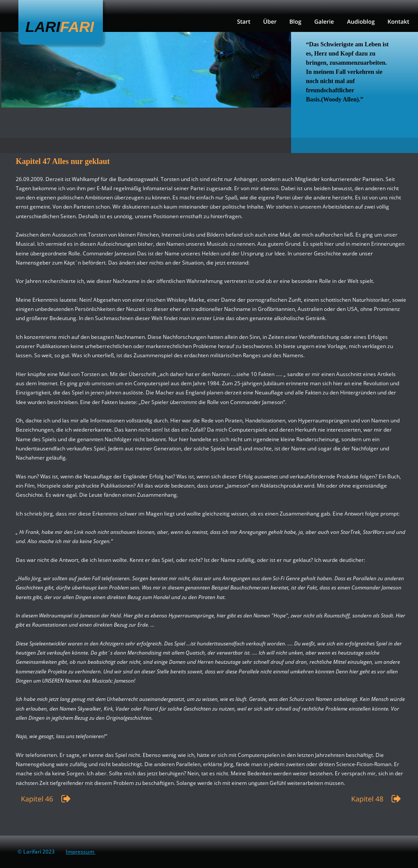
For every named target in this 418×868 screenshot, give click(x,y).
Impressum (81, 852)
